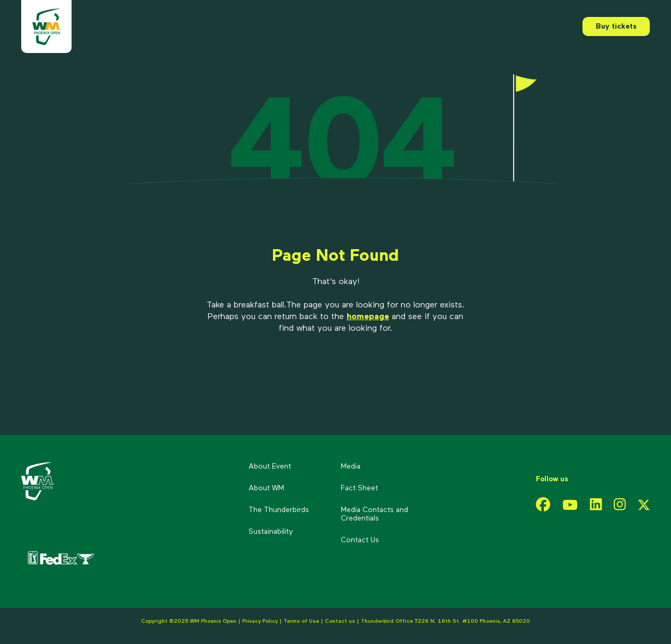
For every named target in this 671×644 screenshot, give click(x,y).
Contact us (341, 621)
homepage (368, 317)
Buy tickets (616, 27)
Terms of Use (301, 621)
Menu (546, 27)
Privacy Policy (260, 621)
